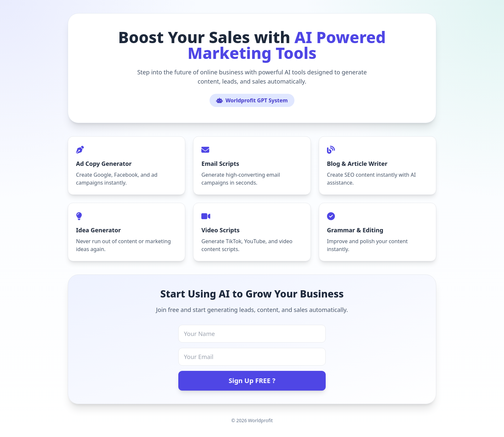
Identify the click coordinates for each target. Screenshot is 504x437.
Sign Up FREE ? (252, 381)
